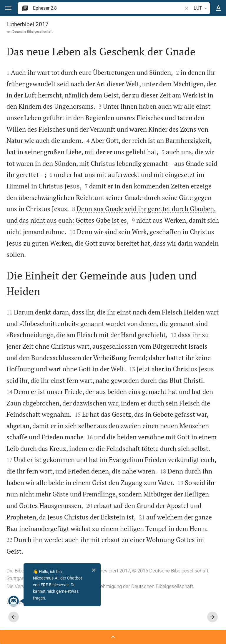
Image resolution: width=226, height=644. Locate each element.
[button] (8, 8)
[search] (108, 8)
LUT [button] (201, 8)
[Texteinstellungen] (218, 8)
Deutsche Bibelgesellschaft (33, 32)
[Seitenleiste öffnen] (113, 637)
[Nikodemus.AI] (14, 601)
